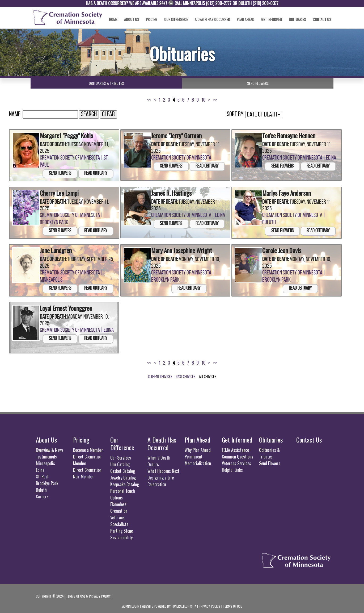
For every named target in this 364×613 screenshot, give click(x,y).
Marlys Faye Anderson (284, 192)
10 (203, 100)
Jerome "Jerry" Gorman (174, 135)
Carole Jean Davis (280, 249)
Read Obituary (96, 173)
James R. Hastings (169, 192)
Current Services (160, 375)
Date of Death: (53, 144)
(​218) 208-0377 (266, 3)
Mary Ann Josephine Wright (178, 249)
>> (215, 100)
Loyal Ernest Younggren (63, 306)
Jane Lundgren (54, 249)
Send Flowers (60, 173)
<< (149, 100)
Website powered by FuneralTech (166, 604)
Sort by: (236, 114)
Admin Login (131, 604)
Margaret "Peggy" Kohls (64, 135)
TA (195, 604)
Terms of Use (232, 604)
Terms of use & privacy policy (88, 594)
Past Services (186, 375)
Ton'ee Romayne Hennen (286, 135)
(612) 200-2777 (219, 3)
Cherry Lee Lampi (57, 192)
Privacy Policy (210, 604)
